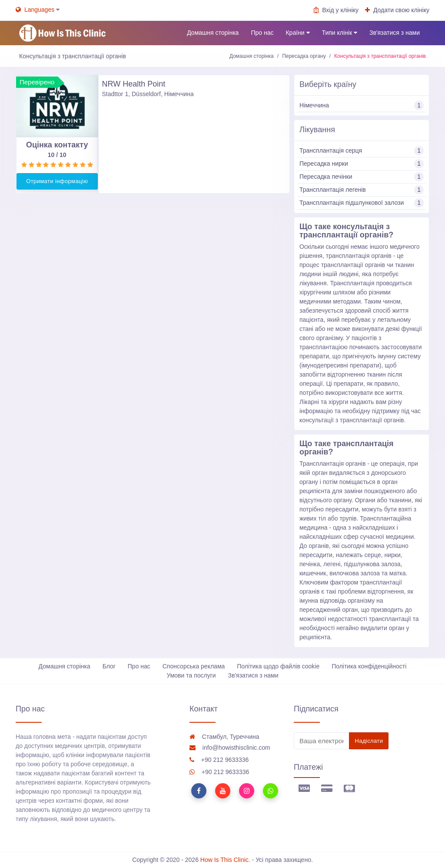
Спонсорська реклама (194, 666)
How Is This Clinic (224, 860)
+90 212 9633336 (219, 760)
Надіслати (369, 741)
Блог (109, 666)
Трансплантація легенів (362, 190)
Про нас (262, 33)
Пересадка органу (304, 56)
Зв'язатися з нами (395, 33)
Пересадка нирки (362, 164)
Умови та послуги (191, 675)
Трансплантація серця (362, 151)
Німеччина (362, 105)
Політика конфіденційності (369, 666)
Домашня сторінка (213, 33)
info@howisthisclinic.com (230, 748)
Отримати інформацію (57, 181)
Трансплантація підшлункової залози (362, 203)
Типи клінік (340, 33)
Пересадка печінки (362, 177)
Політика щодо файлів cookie (278, 666)
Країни (297, 33)
